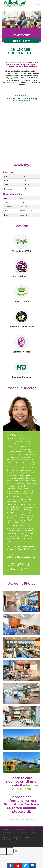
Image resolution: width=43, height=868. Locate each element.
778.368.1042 (19, 564)
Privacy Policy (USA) (12, 832)
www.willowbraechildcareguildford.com (21, 820)
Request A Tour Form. (27, 549)
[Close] (16, 851)
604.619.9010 (18, 569)
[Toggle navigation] (38, 4)
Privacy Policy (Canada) (24, 830)
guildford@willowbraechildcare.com (22, 557)
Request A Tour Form (26, 787)
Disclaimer (26, 832)
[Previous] (3, 851)
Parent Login (8, 830)
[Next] (10, 851)
